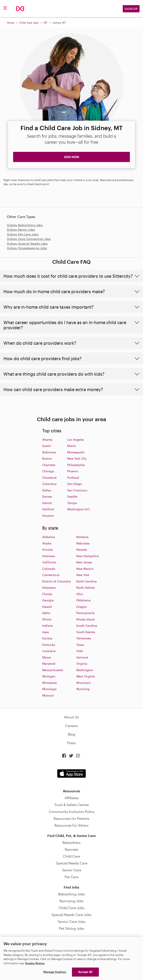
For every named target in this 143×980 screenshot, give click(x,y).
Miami (72, 446)
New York (83, 575)
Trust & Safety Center (72, 805)
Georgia (48, 600)
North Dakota (85, 588)
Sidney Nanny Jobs (21, 229)
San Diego (75, 484)
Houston (48, 516)
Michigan (49, 676)
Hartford (48, 509)
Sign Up (131, 9)
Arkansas (49, 556)
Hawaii (47, 607)
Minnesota (50, 683)
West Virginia (86, 676)
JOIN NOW (71, 157)
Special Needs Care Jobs (71, 915)
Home (11, 23)
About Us (71, 717)
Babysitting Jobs (71, 894)
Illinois (47, 619)
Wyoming (83, 689)
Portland (73, 478)
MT (46, 23)
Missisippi (49, 689)
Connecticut (51, 575)
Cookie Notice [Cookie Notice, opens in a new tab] (35, 963)
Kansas (47, 638)
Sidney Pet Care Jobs (23, 234)
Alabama (49, 537)
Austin (47, 446)
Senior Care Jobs (71, 921)
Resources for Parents (71, 818)
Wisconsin (83, 683)
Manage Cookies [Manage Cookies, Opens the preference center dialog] (55, 972)
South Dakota (86, 632)
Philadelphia (76, 465)
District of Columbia (57, 581)
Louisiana (49, 651)
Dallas (47, 490)
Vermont (82, 657)
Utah (80, 651)
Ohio (80, 594)
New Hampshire (88, 556)
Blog (71, 734)
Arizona (47, 549)
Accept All (85, 972)
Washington (85, 670)
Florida (47, 594)
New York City (77, 458)
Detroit (47, 503)
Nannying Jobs (71, 901)
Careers (72, 726)
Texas (80, 645)
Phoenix (73, 471)
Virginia (82, 664)
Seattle (72, 496)
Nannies (71, 849)
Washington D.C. (79, 509)
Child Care (71, 856)
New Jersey (84, 562)
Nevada (82, 549)
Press (71, 743)
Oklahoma (83, 600)
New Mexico (85, 569)
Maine (47, 657)
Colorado (49, 569)
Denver (47, 496)
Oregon (82, 607)
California (49, 562)
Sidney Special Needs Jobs (27, 243)
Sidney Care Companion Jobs (29, 239)
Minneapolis (76, 452)
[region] (71, 958)
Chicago (48, 471)
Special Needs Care (72, 863)
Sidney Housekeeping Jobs (27, 248)
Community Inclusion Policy (72, 812)
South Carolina (87, 626)
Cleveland (49, 478)
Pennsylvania (85, 613)
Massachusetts (53, 670)
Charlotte (49, 465)
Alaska (47, 543)
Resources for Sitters (71, 825)
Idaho (46, 613)
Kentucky (49, 645)
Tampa (72, 503)
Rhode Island (85, 619)
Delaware (49, 588)
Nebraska (83, 543)
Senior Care (72, 870)
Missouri (48, 695)
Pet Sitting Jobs (72, 928)
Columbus (49, 484)
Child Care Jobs (29, 23)
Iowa (46, 632)
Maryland (49, 664)
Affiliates (72, 798)
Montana (82, 537)
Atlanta (47, 440)
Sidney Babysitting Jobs (25, 225)
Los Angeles (76, 440)
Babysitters (71, 842)
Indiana (47, 626)
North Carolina (86, 581)
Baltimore (49, 452)
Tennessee (84, 638)
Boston (47, 458)
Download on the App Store (71, 773)
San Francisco (77, 490)
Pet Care (71, 877)
